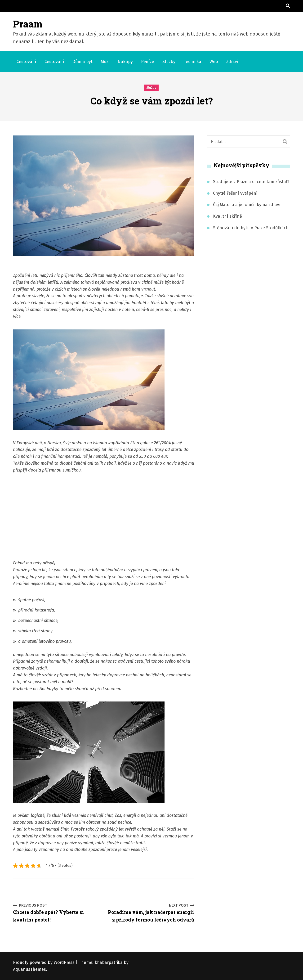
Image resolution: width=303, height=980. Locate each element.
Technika (192, 62)
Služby (169, 62)
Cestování (26, 62)
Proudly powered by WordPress (44, 962)
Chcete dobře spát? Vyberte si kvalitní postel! (57, 913)
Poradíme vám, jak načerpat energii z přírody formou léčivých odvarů (151, 913)
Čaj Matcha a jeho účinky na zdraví (247, 205)
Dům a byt (82, 62)
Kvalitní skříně (227, 216)
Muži (105, 62)
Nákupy (125, 62)
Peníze (148, 62)
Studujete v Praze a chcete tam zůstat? (251, 182)
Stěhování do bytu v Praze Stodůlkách (251, 228)
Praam (28, 24)
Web (214, 62)
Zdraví (232, 62)
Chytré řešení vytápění (235, 193)
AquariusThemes (29, 969)
